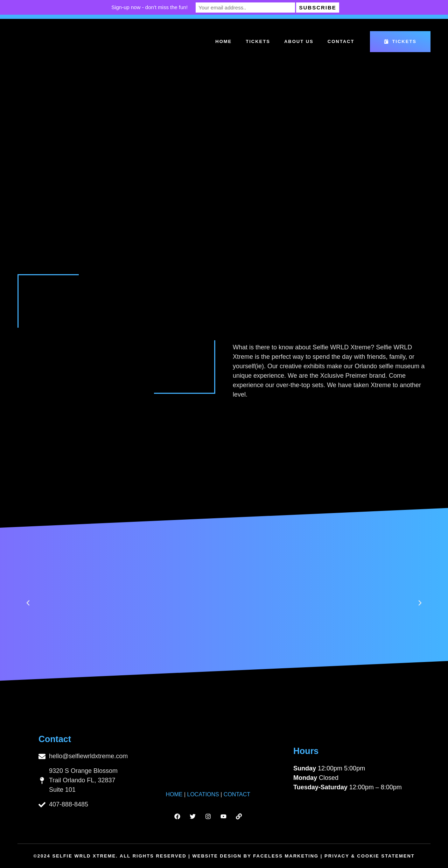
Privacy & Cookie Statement (370, 856)
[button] (28, 603)
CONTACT (237, 794)
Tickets (258, 41)
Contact (341, 41)
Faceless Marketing (286, 856)
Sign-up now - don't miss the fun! (157, 7)
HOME (174, 794)
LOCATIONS (203, 794)
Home (223, 41)
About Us (299, 41)
